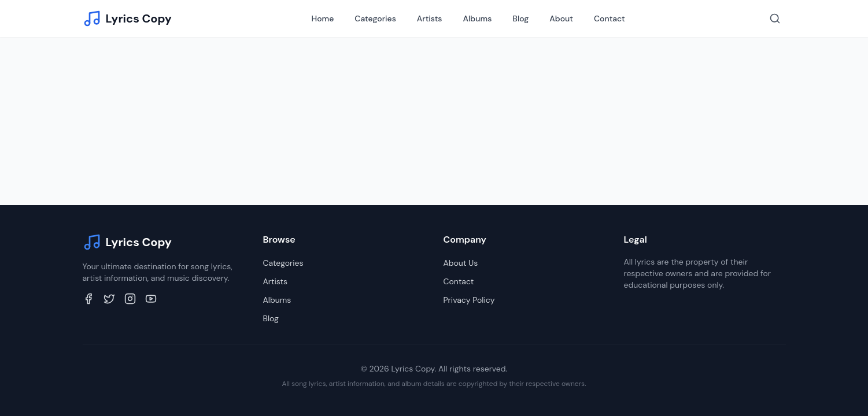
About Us (461, 263)
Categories (375, 18)
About (561, 18)
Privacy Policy (469, 300)
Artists (430, 18)
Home (322, 18)
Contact (610, 18)
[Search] (775, 18)
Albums (478, 18)
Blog (520, 18)
